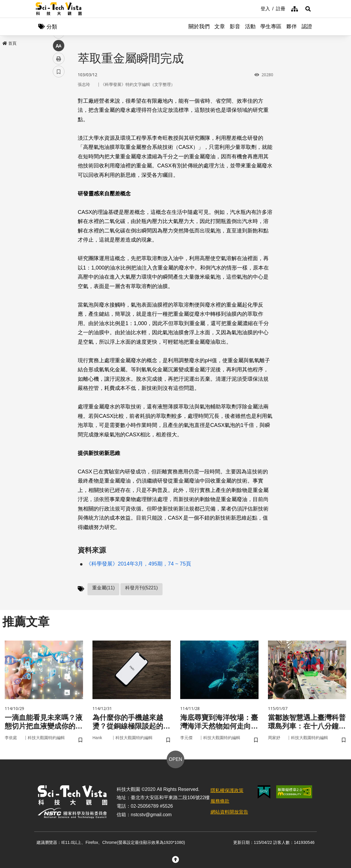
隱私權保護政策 (227, 790)
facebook (59, 113)
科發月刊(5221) (141, 588)
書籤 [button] (59, 177)
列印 (59, 164)
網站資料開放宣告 (229, 812)
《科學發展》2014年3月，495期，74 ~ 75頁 (139, 564)
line (57, 138)
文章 (220, 26)
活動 (250, 26)
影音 (235, 26)
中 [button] (59, 151)
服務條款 (220, 801)
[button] (308, 9)
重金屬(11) (103, 588)
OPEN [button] (175, 759)
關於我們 (199, 26)
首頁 (9, 43)
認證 (307, 26)
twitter (59, 125)
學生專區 (271, 26)
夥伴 (292, 26)
